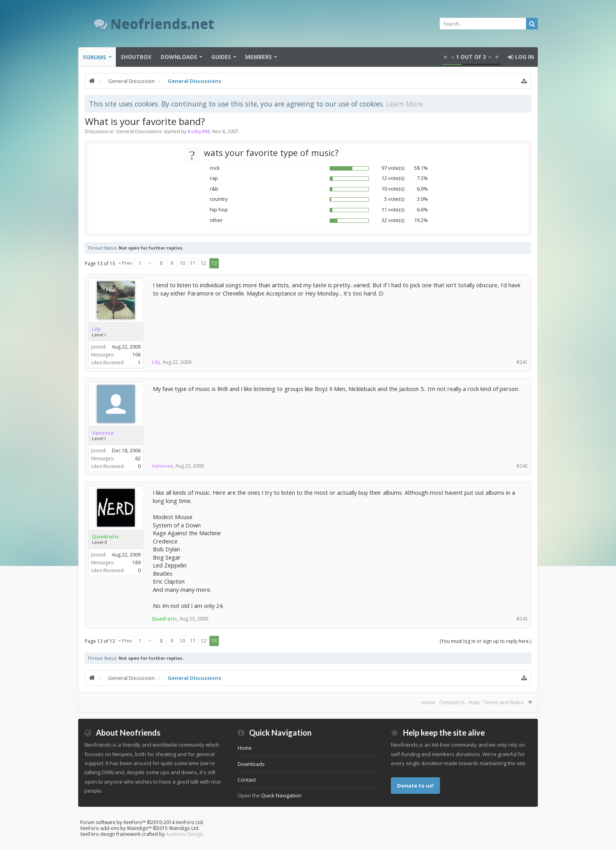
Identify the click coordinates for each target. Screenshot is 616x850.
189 (137, 563)
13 (214, 263)
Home (428, 702)
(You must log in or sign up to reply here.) (485, 641)
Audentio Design (184, 834)
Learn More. (405, 104)
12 (203, 263)
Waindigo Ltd (184, 828)
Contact (247, 780)
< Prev (125, 263)
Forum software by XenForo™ (142, 822)
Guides (221, 57)
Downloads (179, 57)
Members (258, 57)
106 (137, 355)
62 (138, 458)
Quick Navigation (281, 795)
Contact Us (452, 702)
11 (193, 263)
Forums (95, 57)
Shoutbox (136, 57)
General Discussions (139, 131)
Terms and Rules (504, 702)
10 (182, 263)
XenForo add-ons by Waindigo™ (116, 828)
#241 (522, 362)
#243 (522, 619)
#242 (522, 466)
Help (474, 702)
